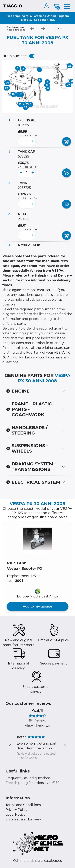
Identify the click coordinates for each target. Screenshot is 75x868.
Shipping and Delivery (23, 819)
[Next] (43, 29)
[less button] (21, 141)
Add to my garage (37, 606)
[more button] (33, 141)
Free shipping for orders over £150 (33, 783)
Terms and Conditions (23, 805)
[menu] (67, 6)
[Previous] (32, 29)
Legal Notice (16, 815)
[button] (38, 539)
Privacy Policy (16, 810)
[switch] (32, 56)
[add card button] (66, 141)
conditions (47, 20)
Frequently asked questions (28, 778)
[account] (47, 6)
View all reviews (37, 726)
